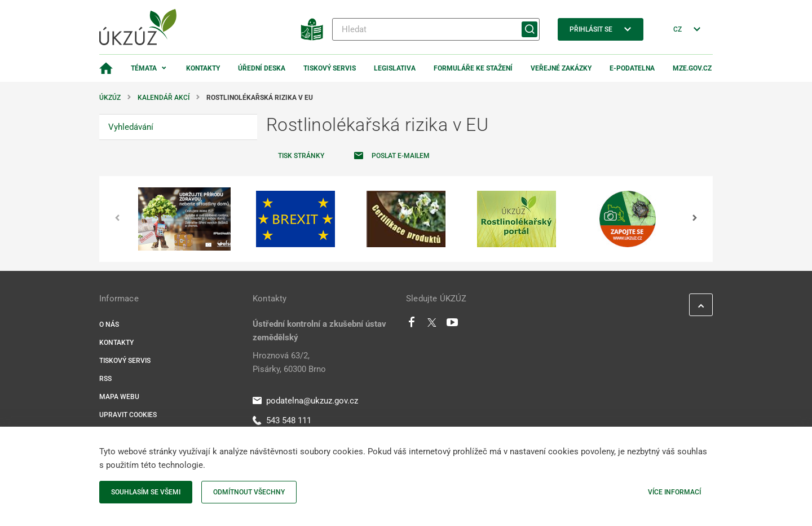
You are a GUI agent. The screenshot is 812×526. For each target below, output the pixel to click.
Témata (144, 68)
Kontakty (203, 68)
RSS (105, 379)
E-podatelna (632, 68)
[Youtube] (453, 325)
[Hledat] (436, 29)
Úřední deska (262, 68)
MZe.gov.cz (692, 68)
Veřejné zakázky (561, 68)
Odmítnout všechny (249, 492)
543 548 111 (282, 420)
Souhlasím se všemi (146, 492)
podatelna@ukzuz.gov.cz (305, 401)
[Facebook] (412, 325)
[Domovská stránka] (106, 68)
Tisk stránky (301, 156)
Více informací (674, 492)
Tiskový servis (330, 68)
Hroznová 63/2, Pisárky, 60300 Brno (289, 362)
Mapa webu (119, 397)
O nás (109, 325)
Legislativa (395, 68)
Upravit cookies (128, 415)
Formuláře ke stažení (473, 68)
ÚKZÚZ (110, 98)
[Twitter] (432, 325)
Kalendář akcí (164, 98)
